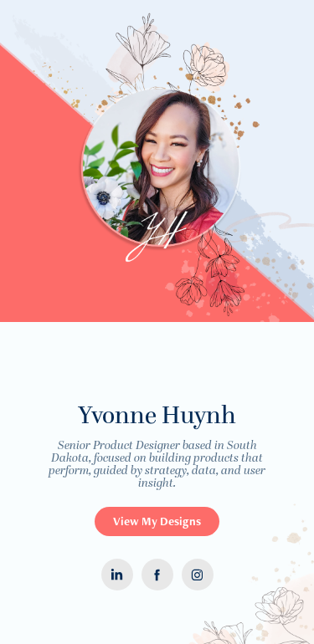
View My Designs (157, 521)
